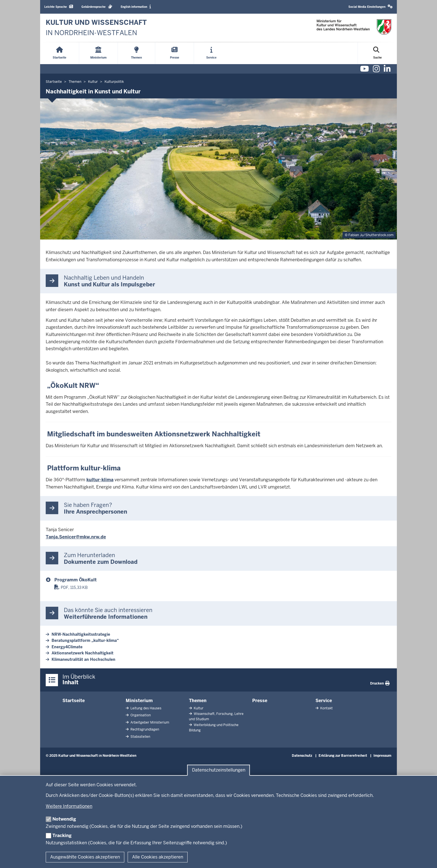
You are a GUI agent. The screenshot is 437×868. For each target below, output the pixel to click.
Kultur (198, 708)
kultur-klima (100, 480)
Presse (260, 701)
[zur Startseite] (96, 28)
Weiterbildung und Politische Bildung (214, 728)
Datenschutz (302, 756)
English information (136, 7)
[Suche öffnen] (377, 53)
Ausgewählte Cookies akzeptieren (85, 857)
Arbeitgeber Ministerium (149, 722)
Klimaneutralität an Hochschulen (83, 659)
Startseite (74, 701)
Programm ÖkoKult (76, 580)
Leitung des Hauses (145, 708)
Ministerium (139, 701)
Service (324, 701)
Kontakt (326, 708)
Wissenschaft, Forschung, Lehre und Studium (216, 716)
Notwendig (64, 819)
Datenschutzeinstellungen (219, 770)
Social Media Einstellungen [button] (371, 7)
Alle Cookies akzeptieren (158, 857)
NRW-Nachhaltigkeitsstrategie (81, 634)
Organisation (140, 715)
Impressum (382, 756)
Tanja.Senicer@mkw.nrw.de (76, 537)
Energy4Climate (67, 647)
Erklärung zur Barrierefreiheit (343, 756)
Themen (198, 701)
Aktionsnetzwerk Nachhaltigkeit (82, 653)
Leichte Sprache (59, 7)
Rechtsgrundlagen (144, 729)
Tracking (62, 836)
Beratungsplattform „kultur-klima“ (85, 640)
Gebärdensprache (97, 7)
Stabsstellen (140, 737)
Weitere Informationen (69, 806)
